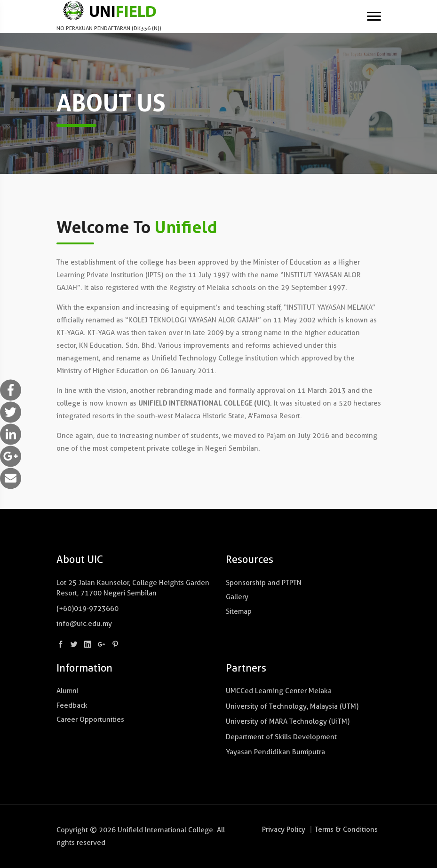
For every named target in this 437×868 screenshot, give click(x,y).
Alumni (68, 691)
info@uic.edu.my (84, 624)
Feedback (72, 705)
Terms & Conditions (346, 829)
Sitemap (239, 611)
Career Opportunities (90, 719)
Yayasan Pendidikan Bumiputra (275, 752)
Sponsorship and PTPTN (264, 583)
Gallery (237, 597)
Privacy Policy (284, 829)
